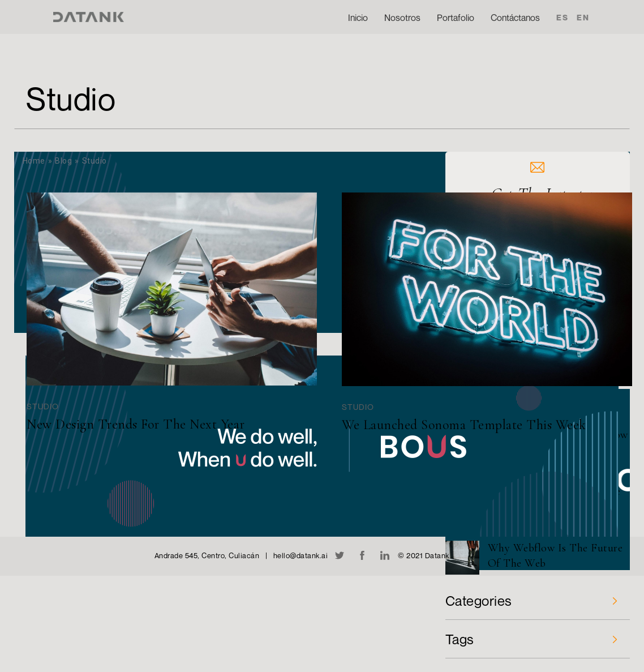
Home (34, 161)
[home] (88, 17)
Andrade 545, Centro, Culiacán (207, 555)
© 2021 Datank (424, 555)
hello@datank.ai (301, 555)
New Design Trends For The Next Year (136, 424)
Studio (43, 406)
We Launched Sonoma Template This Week (464, 425)
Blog (63, 161)
